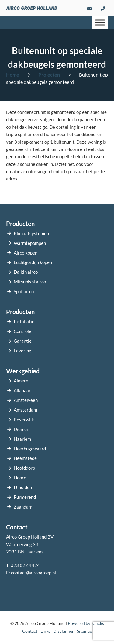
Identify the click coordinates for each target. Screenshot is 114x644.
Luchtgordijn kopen (33, 262)
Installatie (24, 321)
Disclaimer (64, 631)
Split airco (24, 291)
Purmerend (25, 497)
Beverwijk (24, 420)
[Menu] (100, 22)
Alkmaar (22, 390)
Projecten (49, 75)
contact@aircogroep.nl (33, 573)
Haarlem (22, 439)
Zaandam (23, 507)
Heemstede (25, 458)
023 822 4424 (25, 565)
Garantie (23, 341)
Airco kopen (26, 253)
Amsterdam (25, 410)
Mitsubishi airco (30, 282)
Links (45, 631)
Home (13, 75)
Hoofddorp (24, 468)
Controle (22, 331)
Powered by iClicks (86, 623)
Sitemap (85, 631)
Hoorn (20, 478)
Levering (22, 351)
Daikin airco (26, 272)
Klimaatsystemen (31, 233)
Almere (21, 381)
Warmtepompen (30, 243)
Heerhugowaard (30, 449)
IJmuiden (23, 487)
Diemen (21, 429)
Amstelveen (26, 400)
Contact (30, 631)
